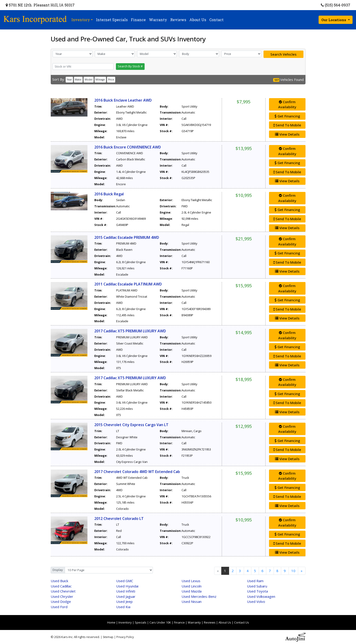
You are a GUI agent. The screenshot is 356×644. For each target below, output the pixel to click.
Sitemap (108, 637)
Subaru (257, 586)
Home (111, 622)
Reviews (210, 622)
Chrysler (62, 596)
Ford (59, 607)
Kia (123, 607)
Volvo (256, 601)
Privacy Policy (125, 637)
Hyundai (127, 586)
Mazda (192, 591)
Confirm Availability (287, 104)
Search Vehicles (283, 54)
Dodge (61, 601)
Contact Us (242, 622)
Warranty (194, 622)
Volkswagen (261, 596)
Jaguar (126, 596)
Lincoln (192, 586)
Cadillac (61, 586)
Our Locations (334, 20)
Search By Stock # (130, 66)
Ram (255, 581)
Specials (141, 622)
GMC (125, 581)
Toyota (257, 591)
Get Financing (287, 116)
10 (293, 571)
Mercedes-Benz (199, 596)
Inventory (125, 622)
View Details (287, 134)
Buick (59, 581)
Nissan (192, 601)
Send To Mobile (287, 125)
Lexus (191, 581)
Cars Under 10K (160, 622)
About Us (225, 622)
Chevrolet (63, 591)
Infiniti (126, 591)
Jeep (124, 601)
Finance (179, 622)
